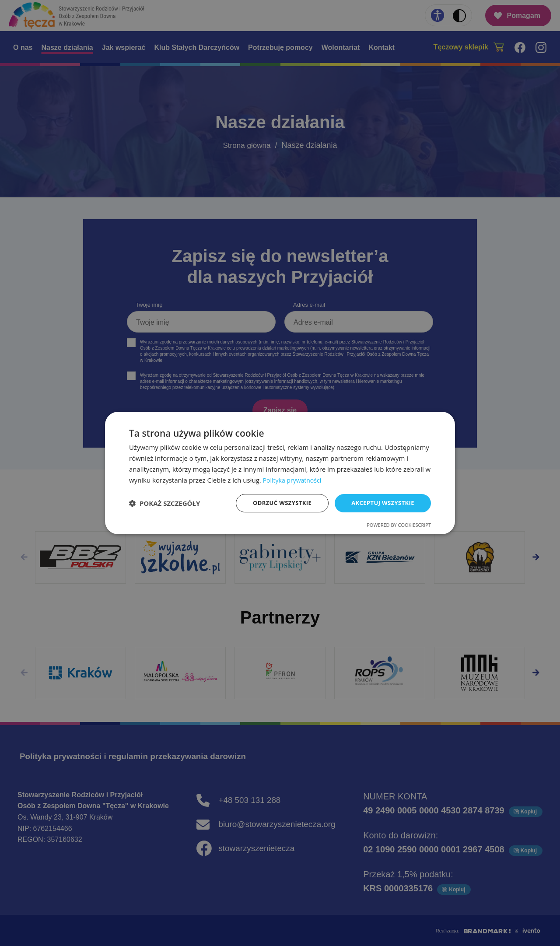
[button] (164, 503)
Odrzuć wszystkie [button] (276, 503)
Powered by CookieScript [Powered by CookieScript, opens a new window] (399, 526)
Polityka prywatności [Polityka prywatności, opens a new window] (294, 479)
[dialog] (280, 473)
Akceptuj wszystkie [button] (381, 503)
